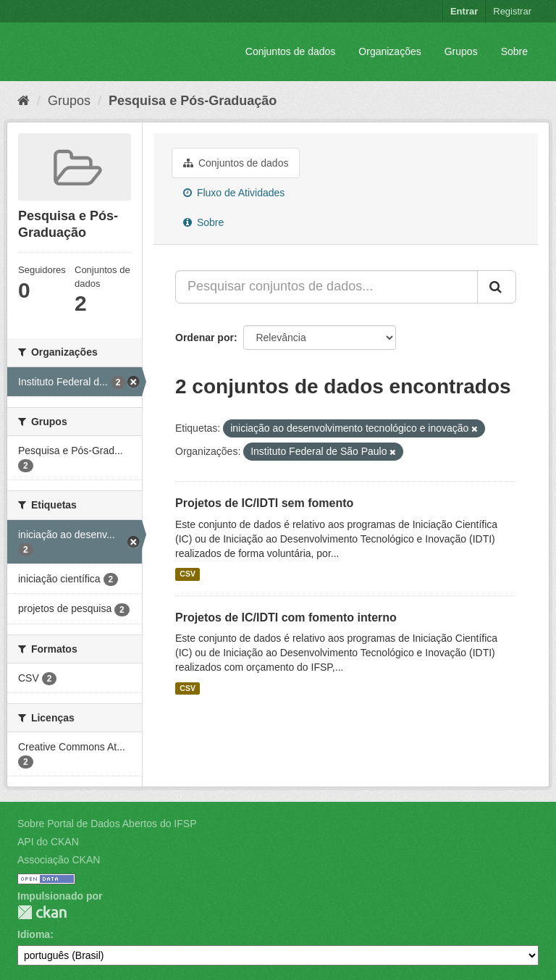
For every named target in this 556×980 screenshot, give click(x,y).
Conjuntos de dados (291, 51)
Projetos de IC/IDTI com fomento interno (286, 617)
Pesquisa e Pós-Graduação (193, 101)
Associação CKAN (59, 860)
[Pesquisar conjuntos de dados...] (327, 287)
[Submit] (497, 287)
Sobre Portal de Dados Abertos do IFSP (107, 824)
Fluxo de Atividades (234, 193)
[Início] (24, 101)
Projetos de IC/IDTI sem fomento (264, 503)
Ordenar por (205, 338)
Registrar (512, 11)
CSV (188, 574)
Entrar (464, 11)
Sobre (514, 51)
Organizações (389, 51)
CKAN (42, 912)
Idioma (34, 934)
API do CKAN (48, 842)
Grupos (461, 51)
